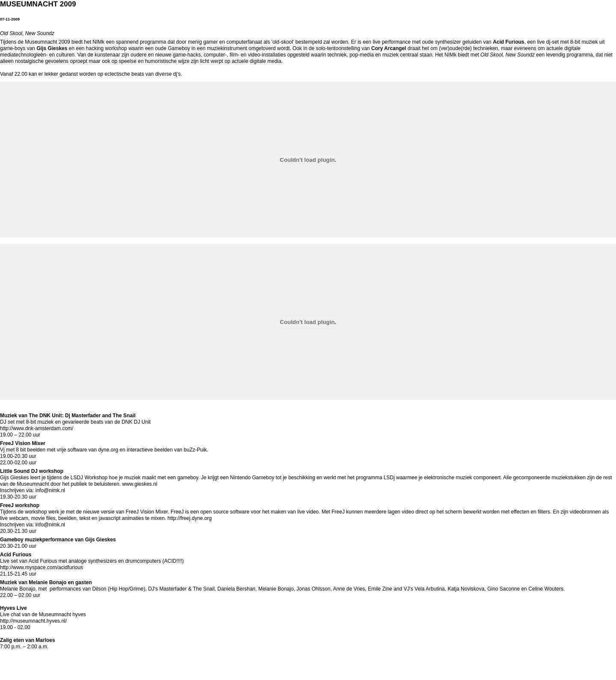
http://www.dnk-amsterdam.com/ (37, 428)
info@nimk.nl (49, 490)
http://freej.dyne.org (190, 518)
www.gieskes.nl (140, 484)
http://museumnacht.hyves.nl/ (33, 621)
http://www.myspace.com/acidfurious (41, 567)
